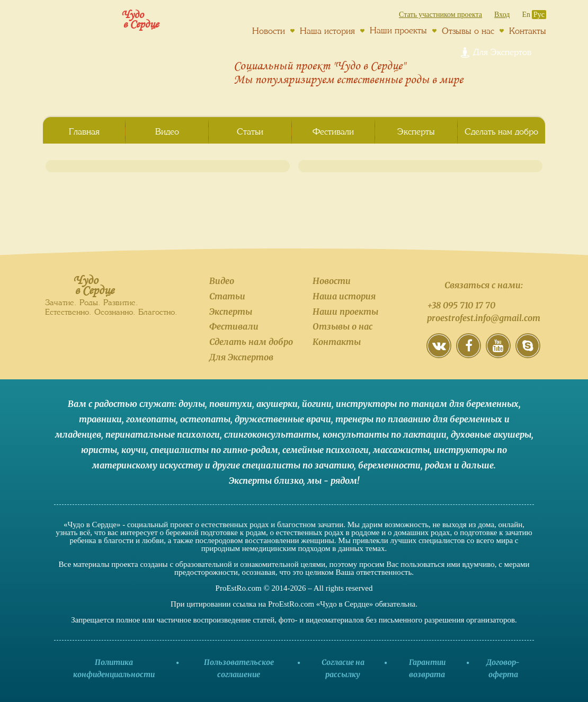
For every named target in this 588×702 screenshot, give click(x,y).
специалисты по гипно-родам (214, 450)
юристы (99, 450)
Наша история (327, 31)
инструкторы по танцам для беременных (427, 404)
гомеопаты (151, 419)
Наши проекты (398, 30)
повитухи (231, 404)
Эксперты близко (266, 481)
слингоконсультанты (271, 434)
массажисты (401, 450)
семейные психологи (326, 450)
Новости (269, 31)
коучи (134, 450)
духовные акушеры (491, 434)
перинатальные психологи (163, 434)
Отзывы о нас (468, 31)
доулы (192, 404)
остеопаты (205, 419)
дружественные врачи (283, 419)
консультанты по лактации (385, 434)
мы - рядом (332, 481)
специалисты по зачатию (298, 465)
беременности (389, 465)
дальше (478, 465)
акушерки (277, 404)
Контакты (528, 31)
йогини (317, 404)
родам (438, 465)
